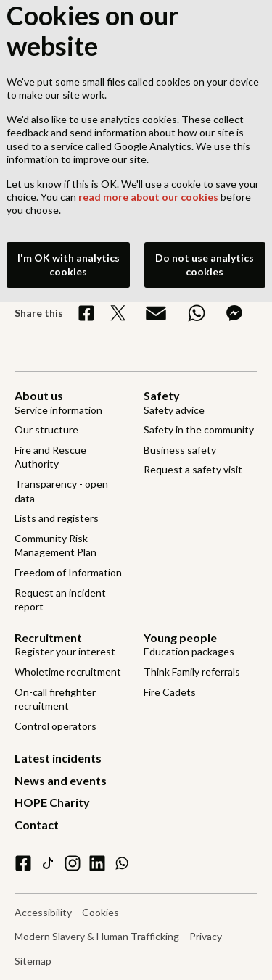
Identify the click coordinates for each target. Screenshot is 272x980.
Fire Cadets (170, 692)
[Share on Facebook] (86, 313)
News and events (61, 780)
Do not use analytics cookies (205, 260)
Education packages (189, 651)
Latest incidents (58, 758)
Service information (58, 410)
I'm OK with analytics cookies (69, 260)
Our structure (46, 429)
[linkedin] (97, 863)
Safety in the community (199, 429)
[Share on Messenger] (234, 313)
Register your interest (65, 651)
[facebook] (23, 863)
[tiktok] (48, 863)
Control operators (55, 726)
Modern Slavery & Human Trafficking (97, 936)
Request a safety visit (193, 469)
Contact (37, 825)
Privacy (206, 936)
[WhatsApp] (122, 863)
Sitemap (33, 961)
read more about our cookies (148, 192)
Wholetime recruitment (68, 672)
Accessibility (43, 912)
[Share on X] (118, 313)
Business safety (180, 450)
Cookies (100, 912)
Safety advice (174, 410)
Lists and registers (57, 518)
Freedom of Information (68, 572)
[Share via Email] (156, 313)
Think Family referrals (192, 672)
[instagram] (73, 863)
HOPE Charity (52, 802)
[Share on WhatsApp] (197, 313)
